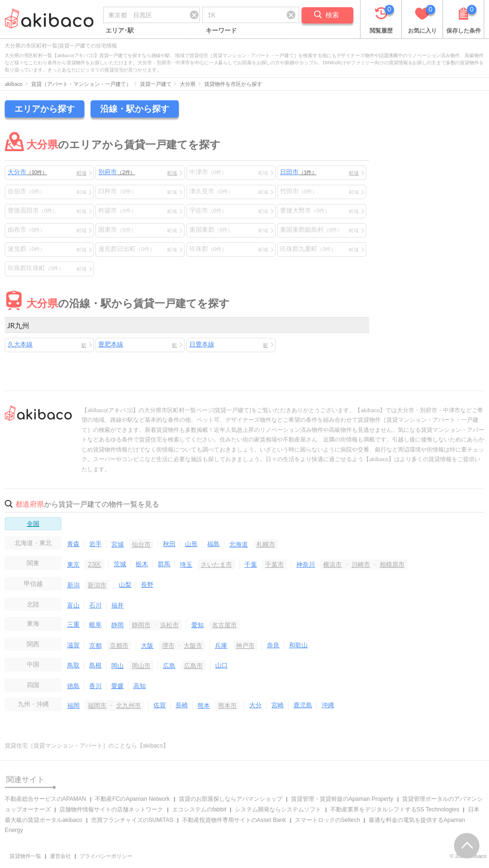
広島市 (193, 666)
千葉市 (274, 564)
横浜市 (332, 564)
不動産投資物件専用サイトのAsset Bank (234, 820)
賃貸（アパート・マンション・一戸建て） (81, 84)
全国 (33, 523)
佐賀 (160, 705)
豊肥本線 (111, 344)
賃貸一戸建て (156, 84)
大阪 (147, 645)
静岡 (117, 625)
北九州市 (128, 705)
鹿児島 (303, 705)
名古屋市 (224, 625)
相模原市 (392, 564)
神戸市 (245, 645)
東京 (73, 564)
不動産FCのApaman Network (132, 799)
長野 (147, 584)
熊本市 (227, 705)
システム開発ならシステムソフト (278, 809)
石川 (95, 605)
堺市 (168, 645)
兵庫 (221, 645)
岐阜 (95, 624)
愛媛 (117, 686)
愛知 (198, 625)
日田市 (298, 172)
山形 (191, 544)
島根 (95, 665)
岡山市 (141, 666)
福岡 (73, 705)
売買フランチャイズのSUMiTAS (132, 820)
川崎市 (361, 564)
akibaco (14, 84)
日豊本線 (202, 344)
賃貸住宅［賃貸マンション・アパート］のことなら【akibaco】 (87, 746)
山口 (221, 665)
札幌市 (266, 544)
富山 (73, 605)
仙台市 (141, 544)
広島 (169, 666)
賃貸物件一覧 (25, 856)
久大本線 (20, 344)
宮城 (117, 544)
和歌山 (298, 645)
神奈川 (306, 564)
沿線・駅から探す (135, 108)
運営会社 (60, 856)
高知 (140, 686)
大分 (256, 705)
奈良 (273, 645)
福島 (213, 544)
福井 (117, 605)
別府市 (116, 172)
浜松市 (169, 625)
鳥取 (73, 665)
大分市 (27, 172)
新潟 (73, 585)
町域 (81, 173)
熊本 (204, 705)
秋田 (169, 544)
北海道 (239, 544)
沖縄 (328, 705)
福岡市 (97, 705)
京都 (95, 645)
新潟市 (97, 585)
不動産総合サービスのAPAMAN (46, 799)
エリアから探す (45, 108)
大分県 (188, 84)
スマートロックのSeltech (327, 820)
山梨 (125, 584)
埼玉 (186, 564)
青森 (73, 544)
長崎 (182, 705)
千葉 (251, 564)
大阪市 (193, 645)
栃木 (142, 564)
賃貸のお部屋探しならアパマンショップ (231, 799)
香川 (95, 686)
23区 (94, 564)
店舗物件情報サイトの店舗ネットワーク (111, 809)
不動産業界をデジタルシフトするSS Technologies (395, 809)
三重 (73, 624)
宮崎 (278, 705)
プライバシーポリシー (106, 856)
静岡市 (141, 625)
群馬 (164, 564)
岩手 (95, 544)
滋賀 (73, 645)
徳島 (73, 686)
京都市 (119, 645)
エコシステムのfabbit (199, 809)
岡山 (117, 666)
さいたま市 (216, 564)
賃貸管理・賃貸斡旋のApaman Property (342, 799)
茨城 (120, 564)
